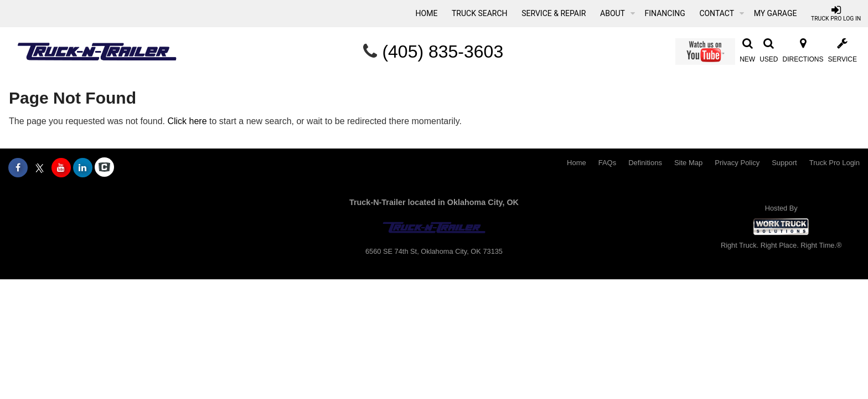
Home (427, 13)
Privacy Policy (737, 163)
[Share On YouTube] (61, 168)
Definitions (645, 163)
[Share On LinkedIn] (83, 168)
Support (784, 163)
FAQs (608, 163)
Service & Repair (554, 13)
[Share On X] (40, 168)
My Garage (776, 13)
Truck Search (480, 13)
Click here (187, 121)
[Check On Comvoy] (104, 168)
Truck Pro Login (835, 163)
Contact (722, 13)
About (618, 13)
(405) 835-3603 (443, 52)
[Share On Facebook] (18, 168)
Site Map (688, 163)
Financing (665, 13)
